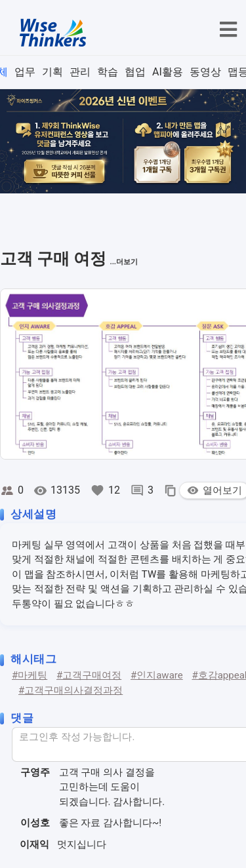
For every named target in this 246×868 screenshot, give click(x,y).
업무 (25, 72)
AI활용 (168, 72)
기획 (52, 72)
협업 (135, 72)
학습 (108, 72)
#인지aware (157, 675)
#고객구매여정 (89, 675)
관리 (80, 72)
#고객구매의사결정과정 (71, 690)
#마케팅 (30, 675)
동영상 (205, 72)
